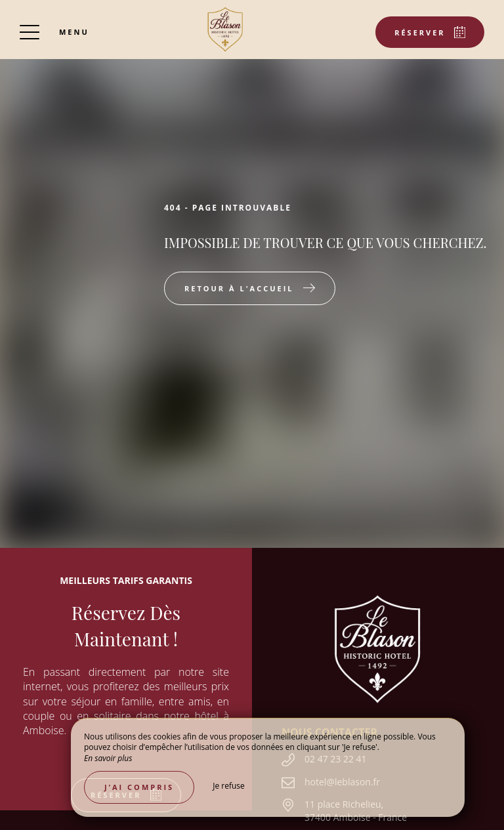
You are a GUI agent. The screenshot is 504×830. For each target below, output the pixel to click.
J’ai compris (139, 787)
